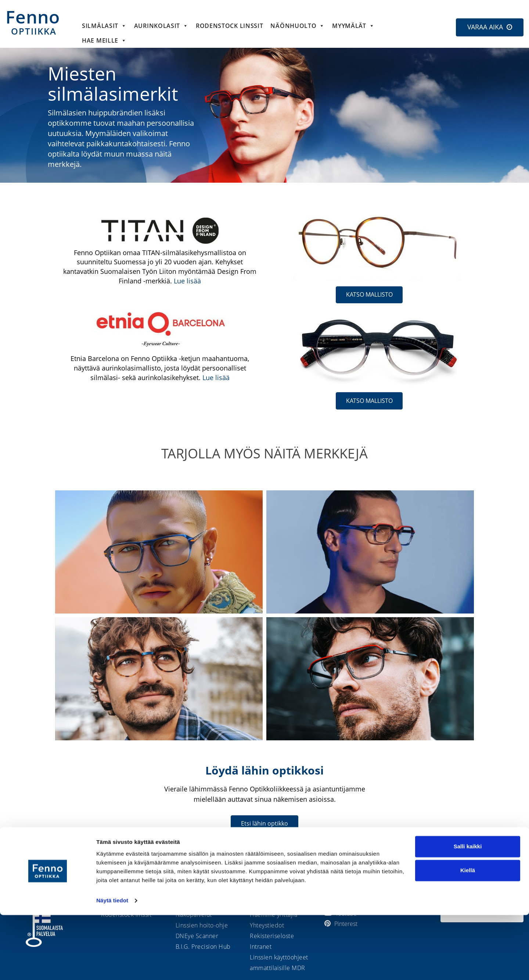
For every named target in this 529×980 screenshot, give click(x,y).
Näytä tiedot (112, 965)
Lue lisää (187, 281)
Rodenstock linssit (230, 26)
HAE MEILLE (104, 40)
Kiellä (468, 935)
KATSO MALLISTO (369, 295)
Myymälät (353, 26)
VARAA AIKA (485, 27)
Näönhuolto (298, 26)
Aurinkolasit (161, 26)
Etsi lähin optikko (264, 823)
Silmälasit (104, 26)
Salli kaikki (468, 911)
